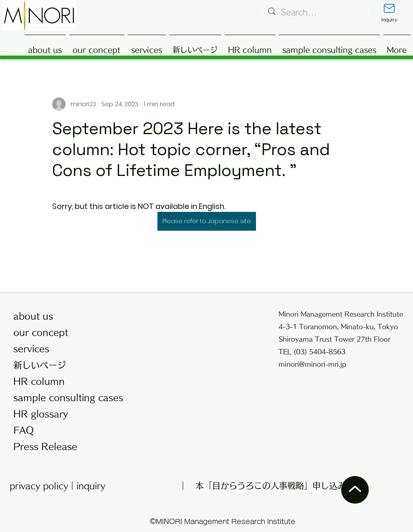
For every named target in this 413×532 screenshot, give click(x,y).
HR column (39, 381)
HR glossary (41, 414)
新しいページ (40, 365)
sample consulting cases (65, 398)
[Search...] (316, 12)
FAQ (24, 430)
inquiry (91, 486)
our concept (41, 332)
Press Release (45, 447)
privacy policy (39, 486)
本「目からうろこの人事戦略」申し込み (271, 486)
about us (33, 316)
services (31, 349)
